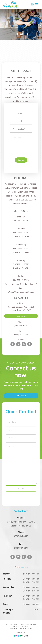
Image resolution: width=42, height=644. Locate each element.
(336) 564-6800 (21, 326)
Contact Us (21, 396)
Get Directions (21, 316)
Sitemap (30, 629)
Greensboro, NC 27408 (21, 523)
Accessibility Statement (18, 629)
